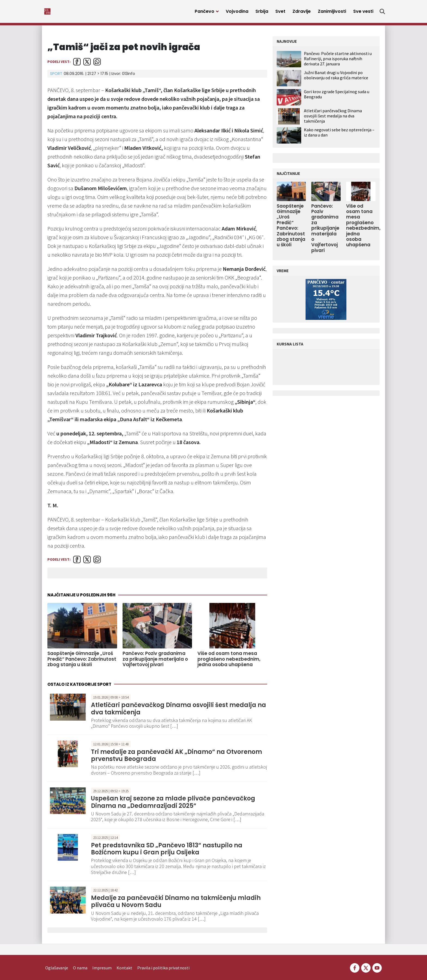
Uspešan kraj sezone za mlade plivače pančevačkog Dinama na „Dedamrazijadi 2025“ (173, 805)
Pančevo (205, 13)
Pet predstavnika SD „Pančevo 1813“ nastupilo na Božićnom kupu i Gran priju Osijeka (167, 852)
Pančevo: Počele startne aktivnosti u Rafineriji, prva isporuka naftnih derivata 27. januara (338, 62)
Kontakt (124, 960)
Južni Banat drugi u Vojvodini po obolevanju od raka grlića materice (336, 78)
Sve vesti (363, 13)
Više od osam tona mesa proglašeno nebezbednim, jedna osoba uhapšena (229, 662)
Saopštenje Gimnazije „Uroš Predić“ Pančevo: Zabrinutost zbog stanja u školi (82, 662)
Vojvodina (237, 13)
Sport (56, 77)
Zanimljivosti (332, 13)
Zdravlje (302, 13)
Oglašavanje (57, 960)
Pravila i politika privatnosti (163, 960)
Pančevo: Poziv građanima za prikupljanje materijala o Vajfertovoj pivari (155, 662)
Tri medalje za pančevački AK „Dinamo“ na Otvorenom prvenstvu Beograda (176, 758)
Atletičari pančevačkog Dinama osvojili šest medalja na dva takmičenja (179, 712)
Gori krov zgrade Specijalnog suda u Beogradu (337, 97)
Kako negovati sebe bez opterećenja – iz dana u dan (339, 135)
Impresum (102, 960)
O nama (80, 960)
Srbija (262, 13)
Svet (280, 13)
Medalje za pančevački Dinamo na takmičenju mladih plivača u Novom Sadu (176, 904)
